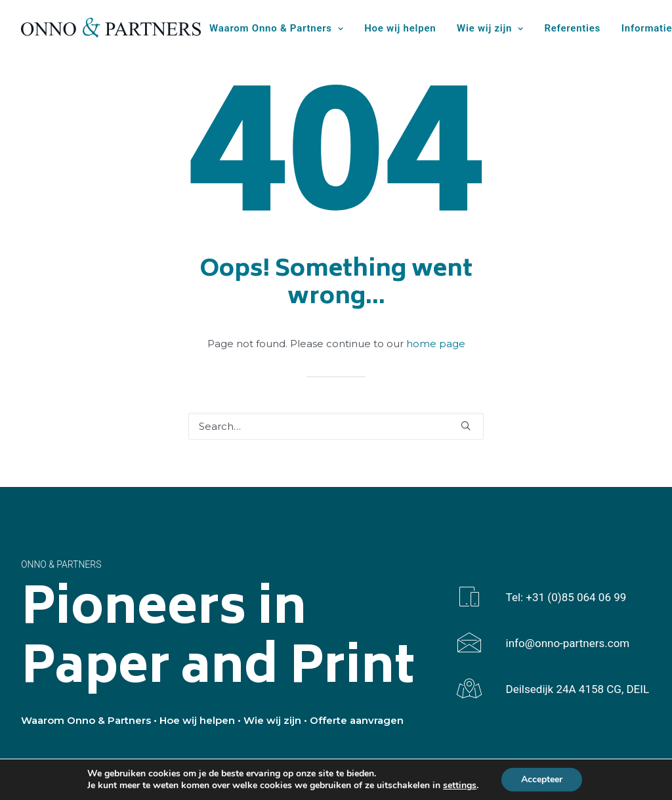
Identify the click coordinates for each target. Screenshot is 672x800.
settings (460, 786)
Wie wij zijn (490, 28)
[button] (466, 426)
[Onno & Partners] (111, 28)
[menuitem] (281, 29)
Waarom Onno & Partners (276, 28)
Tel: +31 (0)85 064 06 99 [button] (566, 597)
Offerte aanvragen (357, 720)
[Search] (336, 426)
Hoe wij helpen (400, 28)
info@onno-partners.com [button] (568, 643)
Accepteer (542, 779)
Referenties (573, 28)
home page (436, 344)
